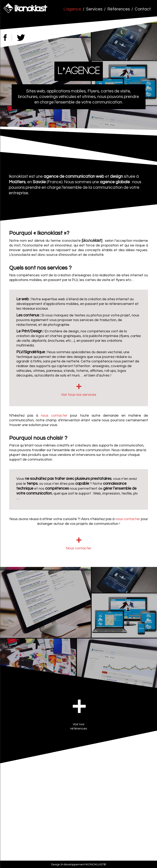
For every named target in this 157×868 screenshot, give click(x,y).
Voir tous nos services (79, 395)
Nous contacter (79, 548)
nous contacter (54, 416)
